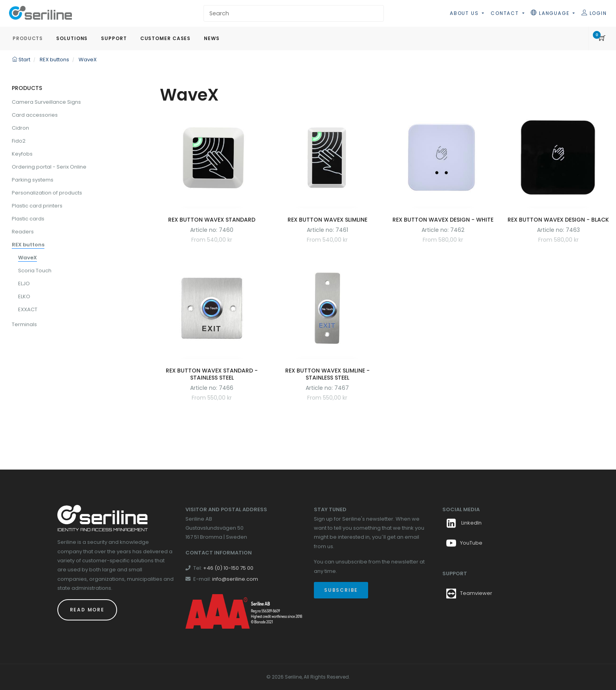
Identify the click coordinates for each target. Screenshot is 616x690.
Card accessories (35, 115)
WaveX (27, 258)
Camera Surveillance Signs (46, 102)
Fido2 (19, 141)
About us (465, 13)
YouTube (464, 543)
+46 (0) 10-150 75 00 (228, 568)
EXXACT (28, 309)
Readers (23, 232)
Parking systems (33, 180)
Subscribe (341, 590)
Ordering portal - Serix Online (49, 167)
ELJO (24, 284)
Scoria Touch (35, 271)
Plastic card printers (37, 206)
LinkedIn (464, 523)
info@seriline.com (235, 579)
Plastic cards (28, 219)
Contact (506, 13)
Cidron (20, 128)
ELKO (24, 296)
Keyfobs (22, 154)
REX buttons (28, 245)
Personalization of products (47, 193)
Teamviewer (476, 593)
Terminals (24, 324)
